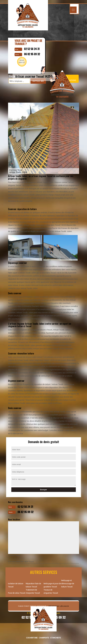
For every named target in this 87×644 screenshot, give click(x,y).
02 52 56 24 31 (25, 507)
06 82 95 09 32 (25, 512)
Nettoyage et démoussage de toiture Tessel (68, 584)
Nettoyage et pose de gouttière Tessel (52, 585)
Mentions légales (59, 606)
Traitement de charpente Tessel (33, 591)
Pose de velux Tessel (17, 593)
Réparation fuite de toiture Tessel (33, 585)
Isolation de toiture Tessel (16, 585)
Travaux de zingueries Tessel (51, 591)
